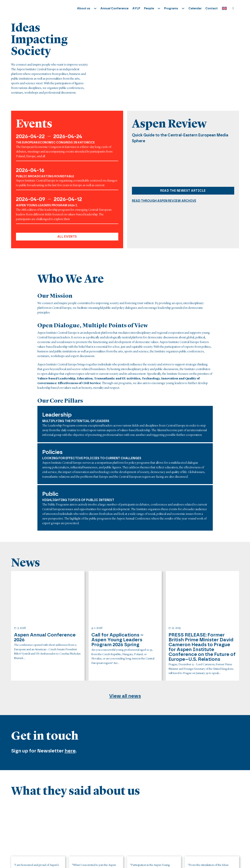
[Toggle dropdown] (95, 8)
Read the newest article (183, 191)
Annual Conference (114, 8)
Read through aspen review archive (164, 201)
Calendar (195, 8)
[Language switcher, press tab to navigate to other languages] (223, 8)
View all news (125, 696)
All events (67, 237)
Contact (212, 8)
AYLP (136, 8)
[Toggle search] (233, 8)
